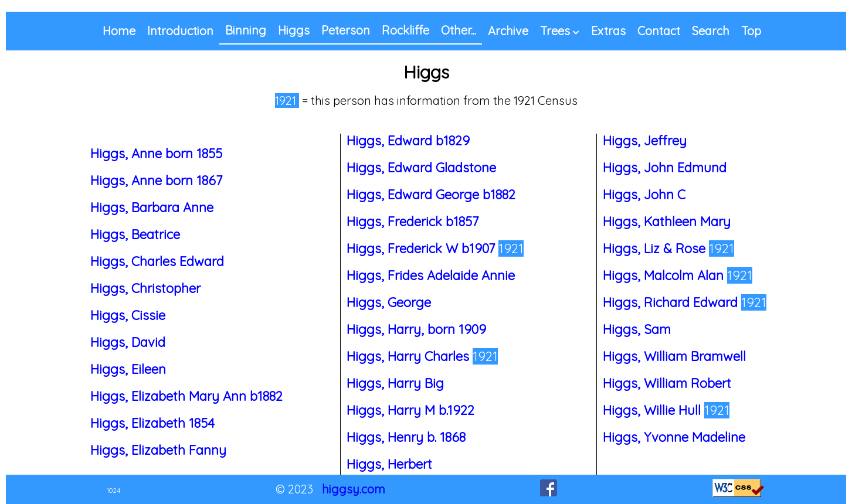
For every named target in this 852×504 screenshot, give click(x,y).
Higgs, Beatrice (135, 234)
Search (711, 31)
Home (119, 31)
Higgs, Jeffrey (645, 141)
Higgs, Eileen (128, 369)
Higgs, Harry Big (395, 383)
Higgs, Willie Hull (654, 410)
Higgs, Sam (637, 329)
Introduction (180, 31)
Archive (508, 31)
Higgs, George (389, 302)
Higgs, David (128, 342)
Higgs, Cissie (128, 315)
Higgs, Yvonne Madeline (674, 437)
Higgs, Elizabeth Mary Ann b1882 (186, 396)
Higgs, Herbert (389, 464)
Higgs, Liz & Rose (656, 248)
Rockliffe (405, 30)
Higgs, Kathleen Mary (667, 222)
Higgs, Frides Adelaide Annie (431, 275)
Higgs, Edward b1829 (408, 141)
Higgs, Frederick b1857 (413, 222)
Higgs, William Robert (667, 383)
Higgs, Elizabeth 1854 (152, 423)
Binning (246, 30)
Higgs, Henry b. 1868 (406, 437)
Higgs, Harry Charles (410, 356)
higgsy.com (354, 489)
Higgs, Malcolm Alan (665, 275)
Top (751, 31)
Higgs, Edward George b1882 (431, 195)
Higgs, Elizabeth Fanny (158, 450)
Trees (555, 31)
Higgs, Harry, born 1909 (416, 329)
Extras (608, 31)
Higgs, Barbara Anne (152, 207)
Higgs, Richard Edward (672, 302)
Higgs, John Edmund (665, 168)
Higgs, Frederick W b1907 (422, 248)
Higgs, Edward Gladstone (421, 168)
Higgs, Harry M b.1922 (410, 410)
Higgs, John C (644, 195)
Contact (659, 31)
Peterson (346, 30)
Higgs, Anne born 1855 (156, 154)
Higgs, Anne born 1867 (156, 181)
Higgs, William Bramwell (674, 356)
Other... (459, 30)
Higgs (294, 30)
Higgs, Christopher (145, 288)
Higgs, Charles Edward (157, 261)
